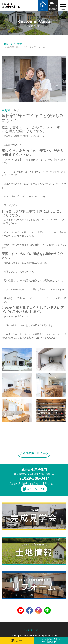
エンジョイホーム (11, 4)
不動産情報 (53, 9)
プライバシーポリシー (34, 630)
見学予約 (19, 641)
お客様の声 (17, 44)
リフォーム (43, 9)
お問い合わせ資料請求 (54, 641)
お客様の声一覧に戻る (34, 453)
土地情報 (6, 539)
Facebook (30, 609)
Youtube (21, 609)
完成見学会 (7, 504)
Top (6, 44)
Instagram (38, 609)
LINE (46, 609)
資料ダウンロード (36, 489)
